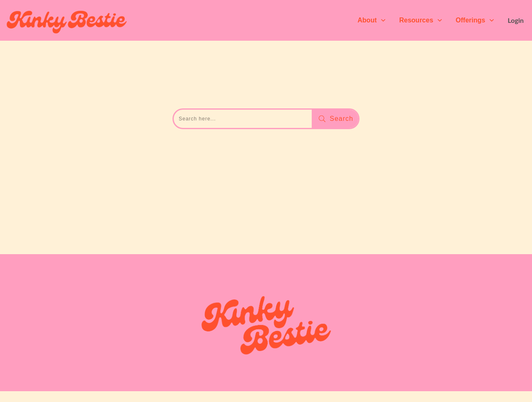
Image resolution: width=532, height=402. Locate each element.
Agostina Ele (170, 375)
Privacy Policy (396, 375)
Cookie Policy (396, 384)
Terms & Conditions (396, 366)
